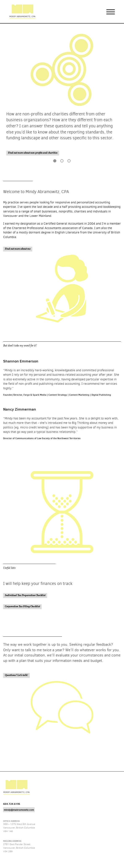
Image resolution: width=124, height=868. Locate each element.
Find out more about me (18, 249)
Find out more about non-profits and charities (33, 153)
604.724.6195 (12, 804)
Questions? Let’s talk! (16, 675)
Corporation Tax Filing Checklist (22, 607)
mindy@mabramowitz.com (19, 810)
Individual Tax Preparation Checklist (25, 595)
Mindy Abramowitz (22, 12)
